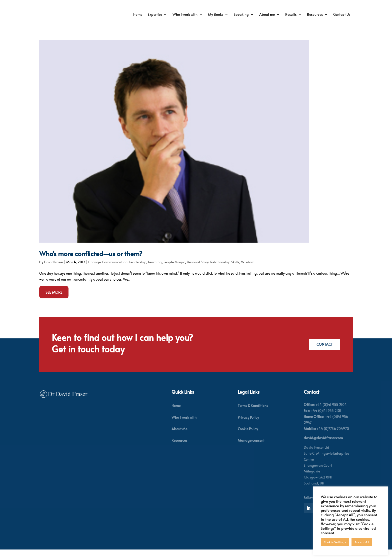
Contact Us (342, 14)
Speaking (241, 14)
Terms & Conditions (253, 415)
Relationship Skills (225, 271)
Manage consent (251, 450)
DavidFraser (54, 271)
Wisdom (248, 271)
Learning (155, 271)
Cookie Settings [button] (335, 542)
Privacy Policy (248, 427)
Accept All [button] (362, 542)
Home (138, 14)
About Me (179, 438)
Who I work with (185, 14)
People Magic (174, 271)
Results (291, 14)
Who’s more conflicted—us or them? (91, 263)
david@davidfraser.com (323, 447)
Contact (323, 354)
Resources (315, 14)
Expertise (155, 14)
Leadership (138, 271)
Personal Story (198, 271)
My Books (216, 14)
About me (267, 14)
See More (54, 302)
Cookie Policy (248, 438)
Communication (115, 271)
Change (94, 271)
